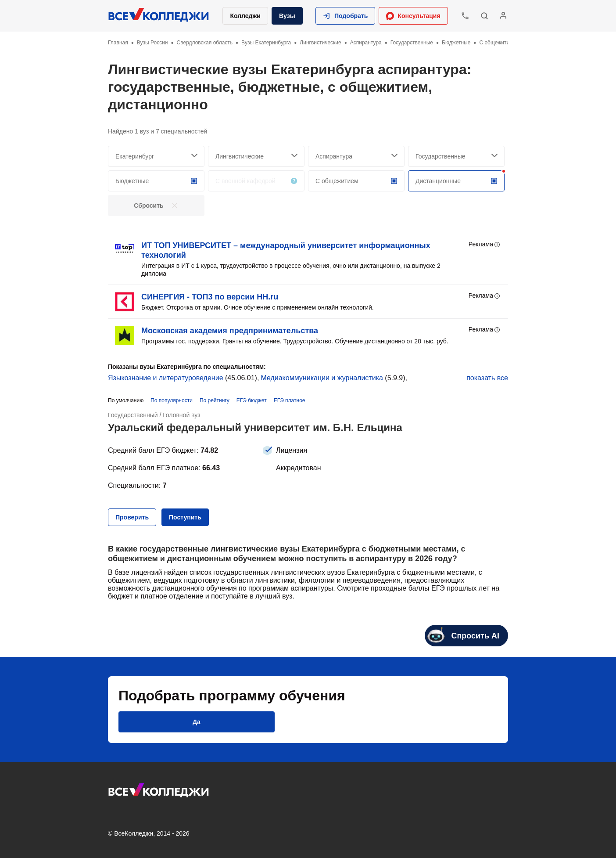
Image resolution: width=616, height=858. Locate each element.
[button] (345, 16)
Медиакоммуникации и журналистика (322, 378)
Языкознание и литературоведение (166, 378)
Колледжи (245, 16)
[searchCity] (156, 156)
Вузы (287, 16)
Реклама (485, 245)
